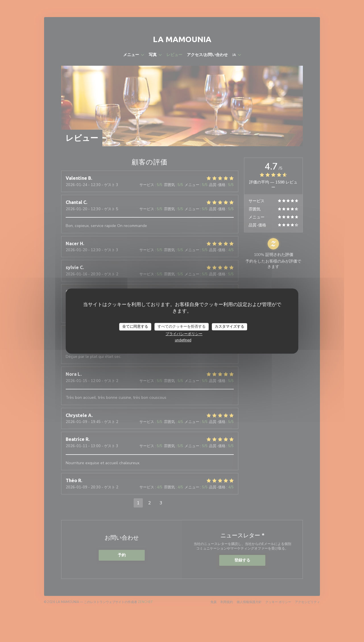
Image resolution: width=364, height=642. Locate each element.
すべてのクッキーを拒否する (182, 327)
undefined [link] (183, 340)
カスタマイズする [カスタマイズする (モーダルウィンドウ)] (229, 327)
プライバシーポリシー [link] (184, 334)
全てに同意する (135, 327)
